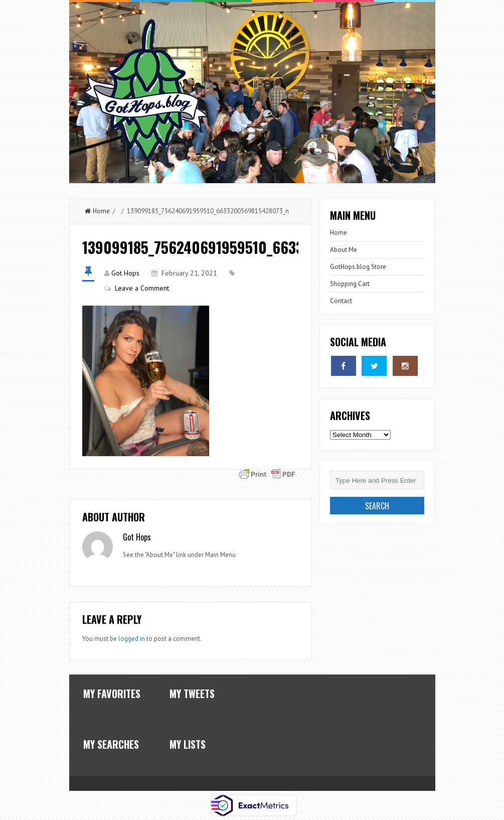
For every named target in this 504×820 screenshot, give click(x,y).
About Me (344, 250)
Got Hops (125, 273)
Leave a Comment (142, 288)
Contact (341, 301)
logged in (132, 639)
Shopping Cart (350, 284)
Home (97, 211)
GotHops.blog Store (358, 267)
